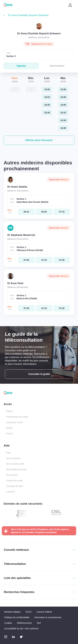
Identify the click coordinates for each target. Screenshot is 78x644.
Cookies (8, 623)
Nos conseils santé (15, 464)
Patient (10, 411)
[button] (39, 140)
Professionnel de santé (17, 417)
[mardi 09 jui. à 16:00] (63, 105)
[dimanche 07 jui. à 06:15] (26, 212)
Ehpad (9, 428)
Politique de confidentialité (17, 617)
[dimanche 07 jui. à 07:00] (26, 260)
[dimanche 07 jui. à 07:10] (44, 308)
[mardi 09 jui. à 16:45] (63, 128)
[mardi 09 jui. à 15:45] (63, 97)
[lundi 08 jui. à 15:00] (47, 89)
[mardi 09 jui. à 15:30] (63, 89)
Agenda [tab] (21, 66)
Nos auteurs (12, 475)
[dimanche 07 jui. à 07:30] (62, 260)
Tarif (39, 623)
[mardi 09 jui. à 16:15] (63, 113)
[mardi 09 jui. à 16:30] (63, 120)
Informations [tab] (57, 66)
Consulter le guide (39, 374)
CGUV (28, 612)
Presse (10, 434)
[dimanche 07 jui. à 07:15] (62, 212)
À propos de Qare (15, 486)
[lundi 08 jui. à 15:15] (47, 97)
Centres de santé (14, 481)
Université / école (14, 422)
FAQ (8, 453)
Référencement (24, 623)
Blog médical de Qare (17, 469)
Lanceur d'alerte (44, 612)
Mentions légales (12, 612)
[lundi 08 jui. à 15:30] (47, 105)
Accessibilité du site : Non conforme (21, 629)
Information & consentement (48, 617)
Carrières (11, 492)
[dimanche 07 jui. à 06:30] (44, 212)
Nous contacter (13, 458)
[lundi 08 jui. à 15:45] (47, 113)
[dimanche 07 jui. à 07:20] (62, 308)
